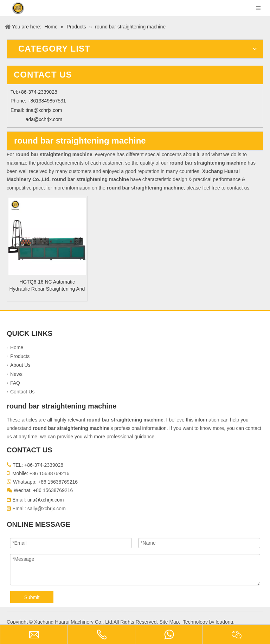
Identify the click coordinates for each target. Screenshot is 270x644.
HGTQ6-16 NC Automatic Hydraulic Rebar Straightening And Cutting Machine (47, 286)
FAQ (15, 383)
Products (20, 356)
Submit (32, 597)
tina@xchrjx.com (44, 110)
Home (17, 347)
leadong (224, 622)
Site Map (169, 622)
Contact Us (22, 392)
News (16, 374)
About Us (20, 365)
